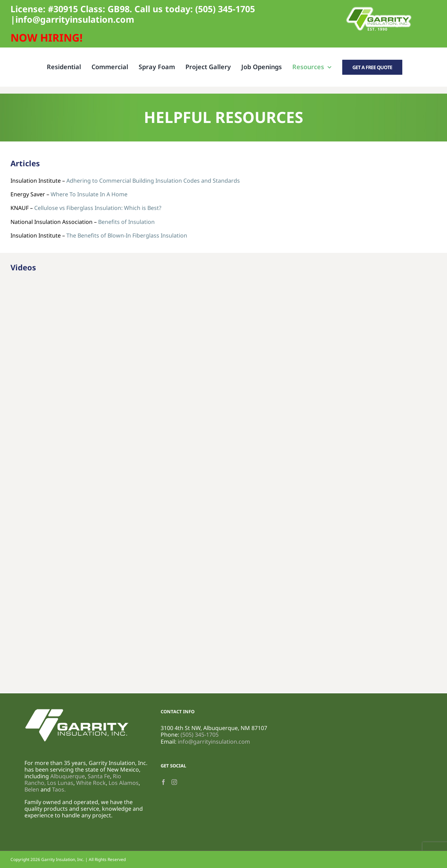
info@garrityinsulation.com (75, 19)
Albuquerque (68, 776)
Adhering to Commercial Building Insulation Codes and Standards (153, 181)
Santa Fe (99, 776)
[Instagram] (174, 782)
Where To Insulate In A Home (89, 194)
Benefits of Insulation (126, 222)
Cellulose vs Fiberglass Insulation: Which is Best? (98, 208)
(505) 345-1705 (225, 9)
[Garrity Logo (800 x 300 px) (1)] (379, 8)
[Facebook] (163, 782)
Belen (32, 789)
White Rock (91, 783)
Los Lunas (60, 783)
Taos (58, 789)
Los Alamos (124, 783)
